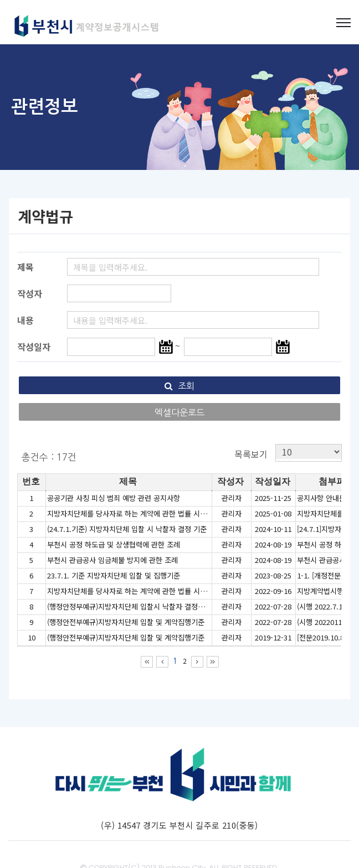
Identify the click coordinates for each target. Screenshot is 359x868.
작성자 (30, 293)
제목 (25, 267)
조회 (179, 386)
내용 (25, 320)
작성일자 (34, 347)
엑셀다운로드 (179, 412)
